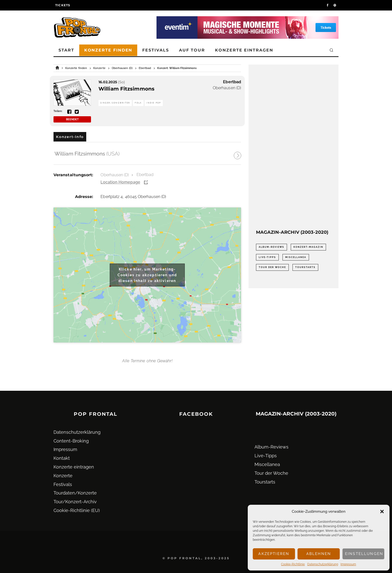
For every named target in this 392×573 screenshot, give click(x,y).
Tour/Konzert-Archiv (75, 502)
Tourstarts (265, 482)
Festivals (155, 50)
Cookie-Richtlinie (293, 564)
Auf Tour (192, 50)
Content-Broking (71, 441)
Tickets (63, 5)
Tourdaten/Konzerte (75, 493)
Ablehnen (319, 554)
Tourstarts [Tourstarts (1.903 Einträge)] (305, 267)
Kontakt (62, 458)
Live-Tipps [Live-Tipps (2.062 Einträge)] (267, 257)
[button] (382, 511)
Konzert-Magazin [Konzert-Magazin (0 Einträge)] (308, 247)
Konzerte (63, 476)
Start (66, 50)
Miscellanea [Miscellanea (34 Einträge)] (296, 257)
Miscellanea (267, 464)
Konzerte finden (108, 50)
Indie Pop (154, 103)
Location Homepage (120, 182)
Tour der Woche (271, 473)
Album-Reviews (271, 447)
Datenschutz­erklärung (323, 564)
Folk (138, 103)
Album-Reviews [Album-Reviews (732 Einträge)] (271, 247)
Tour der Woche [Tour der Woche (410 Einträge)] (272, 267)
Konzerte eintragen (244, 50)
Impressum (348, 564)
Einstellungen (364, 554)
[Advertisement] (293, 147)
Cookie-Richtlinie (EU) (77, 510)
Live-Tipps (266, 456)
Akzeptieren (274, 554)
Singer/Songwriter (115, 103)
